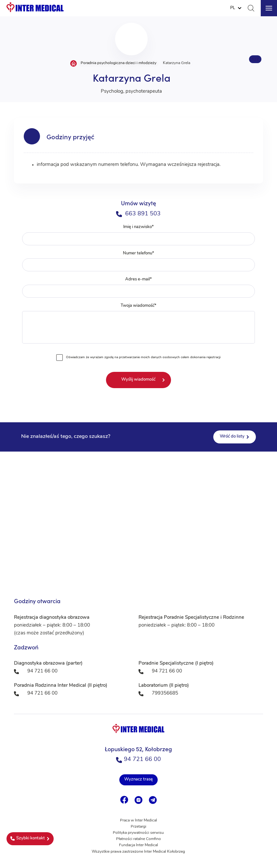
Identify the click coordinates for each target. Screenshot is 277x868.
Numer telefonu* (139, 261)
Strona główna (73, 63)
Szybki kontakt (28, 838)
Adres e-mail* (139, 287)
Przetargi (138, 827)
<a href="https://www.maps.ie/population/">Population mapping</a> (138, 517)
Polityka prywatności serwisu (138, 833)
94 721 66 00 (138, 759)
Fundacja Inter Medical (138, 845)
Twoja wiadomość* (139, 325)
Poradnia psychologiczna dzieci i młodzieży (119, 63)
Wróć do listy (232, 436)
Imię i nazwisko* (139, 235)
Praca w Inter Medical (138, 821)
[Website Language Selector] (236, 8)
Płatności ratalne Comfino (138, 839)
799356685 (165, 693)
